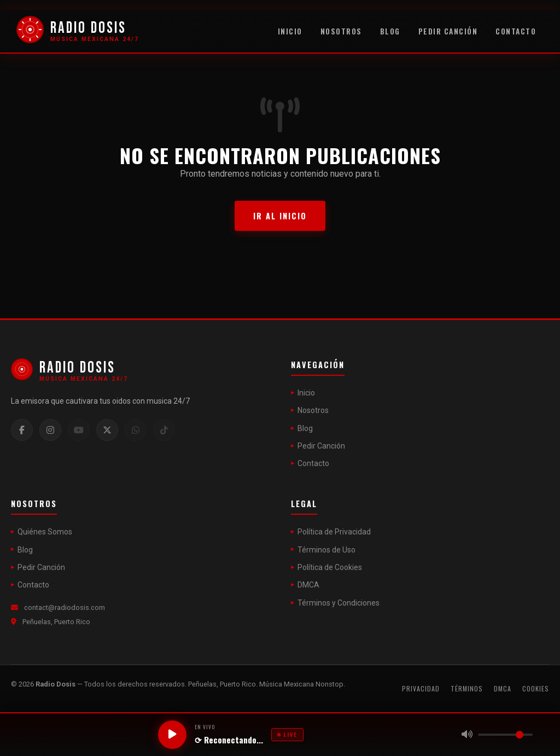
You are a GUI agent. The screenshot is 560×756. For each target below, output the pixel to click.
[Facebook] (22, 430)
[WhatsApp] (136, 430)
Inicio (290, 31)
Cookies (536, 688)
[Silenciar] (467, 735)
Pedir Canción (448, 31)
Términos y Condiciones (339, 603)
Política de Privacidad (334, 532)
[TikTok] (164, 430)
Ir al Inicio (280, 216)
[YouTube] (79, 430)
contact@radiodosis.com (65, 607)
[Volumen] (505, 735)
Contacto (516, 31)
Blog (390, 31)
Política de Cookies (330, 567)
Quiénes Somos (45, 532)
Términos (467, 688)
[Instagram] (50, 430)
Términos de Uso (326, 550)
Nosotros (341, 31)
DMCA (308, 585)
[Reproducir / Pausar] (172, 735)
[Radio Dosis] (78, 32)
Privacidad (421, 688)
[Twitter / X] (107, 430)
